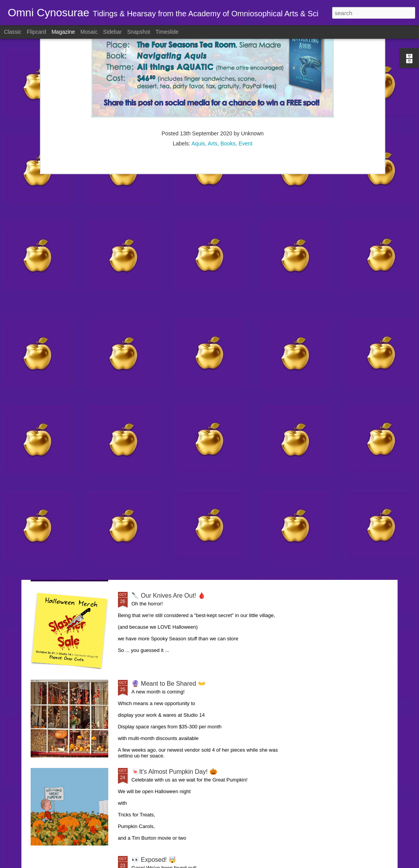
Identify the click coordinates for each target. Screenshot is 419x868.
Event (246, 61)
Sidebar (113, 32)
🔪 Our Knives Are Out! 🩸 (169, 596)
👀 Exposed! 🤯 (154, 860)
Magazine (63, 32)
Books (228, 61)
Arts (213, 61)
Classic (13, 32)
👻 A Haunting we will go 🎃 (170, 507)
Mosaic (89, 32)
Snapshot (139, 32)
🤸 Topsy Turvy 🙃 (158, 419)
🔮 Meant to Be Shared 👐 (169, 684)
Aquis (198, 61)
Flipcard (36, 32)
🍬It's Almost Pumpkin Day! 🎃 (174, 772)
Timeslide (167, 32)
